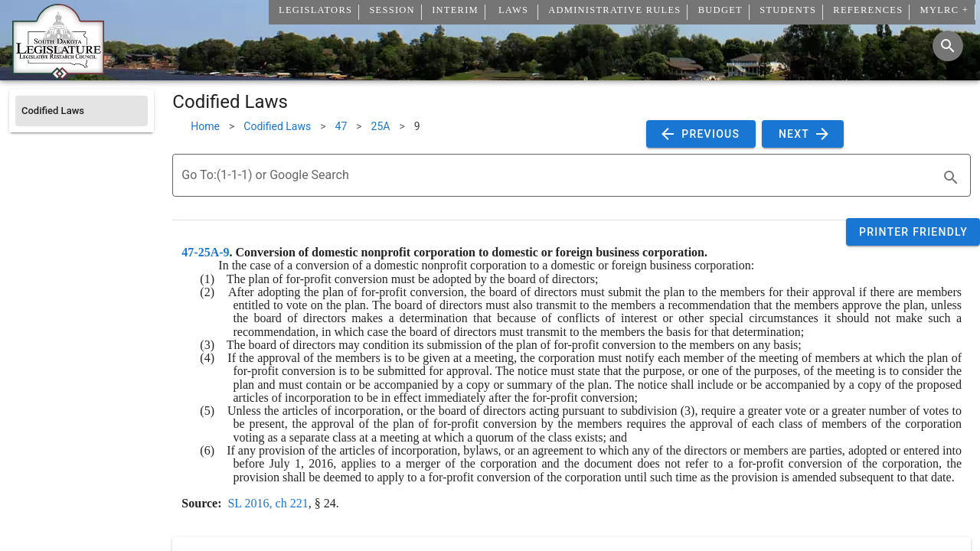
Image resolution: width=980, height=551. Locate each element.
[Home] (58, 74)
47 (341, 126)
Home (205, 126)
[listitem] (82, 111)
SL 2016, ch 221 (268, 503)
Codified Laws (277, 126)
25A (381, 126)
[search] (951, 178)
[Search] (948, 46)
